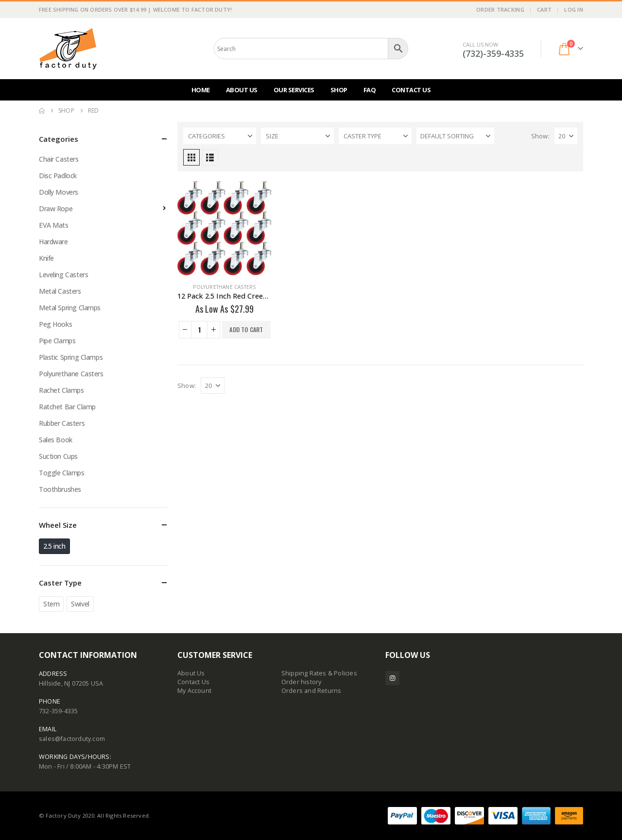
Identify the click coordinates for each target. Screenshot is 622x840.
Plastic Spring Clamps (71, 357)
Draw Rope (56, 209)
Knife (46, 258)
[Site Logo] (68, 49)
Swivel (80, 604)
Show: (540, 136)
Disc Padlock (58, 176)
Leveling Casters (63, 275)
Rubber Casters (62, 423)
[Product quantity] (199, 330)
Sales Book (56, 440)
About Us (242, 90)
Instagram (392, 678)
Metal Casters (60, 291)
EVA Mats (54, 225)
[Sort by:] (455, 136)
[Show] (566, 136)
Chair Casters (59, 159)
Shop (339, 90)
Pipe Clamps (57, 341)
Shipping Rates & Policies (319, 673)
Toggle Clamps (62, 473)
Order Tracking (500, 9)
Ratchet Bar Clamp (67, 407)
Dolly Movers (59, 192)
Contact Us (411, 90)
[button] (191, 157)
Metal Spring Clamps (70, 308)
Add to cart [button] (246, 329)
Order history (302, 682)
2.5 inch (54, 546)
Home (201, 90)
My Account (194, 691)
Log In (574, 9)
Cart (544, 9)
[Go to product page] (225, 228)
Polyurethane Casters (224, 287)
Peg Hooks (55, 324)
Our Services (294, 90)
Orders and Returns (311, 691)
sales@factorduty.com (72, 739)
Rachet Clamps (61, 390)
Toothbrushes (60, 489)
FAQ (370, 90)
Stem (51, 604)
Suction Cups (58, 456)
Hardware (53, 242)
